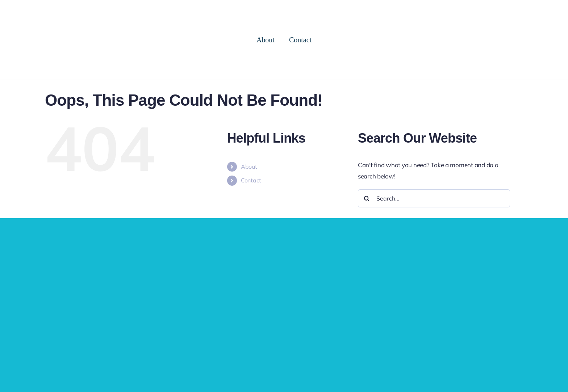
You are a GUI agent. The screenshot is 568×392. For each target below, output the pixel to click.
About (249, 167)
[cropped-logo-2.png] (58, 7)
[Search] (367, 198)
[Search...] (434, 198)
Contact (251, 180)
